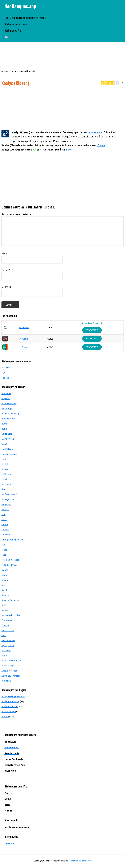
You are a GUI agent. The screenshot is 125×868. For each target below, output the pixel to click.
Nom (5, 253)
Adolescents (95, 132)
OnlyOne (6, 535)
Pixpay (5, 550)
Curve (4, 444)
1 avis (69, 150)
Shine (4, 585)
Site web (6, 287)
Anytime (6, 398)
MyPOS (5, 509)
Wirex (4, 656)
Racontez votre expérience (16, 214)
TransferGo (7, 620)
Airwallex (24, 339)
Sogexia (5, 378)
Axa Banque (7, 408)
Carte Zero (7, 434)
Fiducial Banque (9, 454)
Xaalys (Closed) (9, 671)
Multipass (6, 504)
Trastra (5, 625)
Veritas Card (8, 630)
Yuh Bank (6, 681)
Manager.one (8, 499)
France (101, 145)
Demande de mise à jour (80, 861)
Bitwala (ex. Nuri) (10, 414)
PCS (3, 545)
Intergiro (6, 484)
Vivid (4, 635)
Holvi (4, 479)
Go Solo (5, 464)
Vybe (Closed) (8, 645)
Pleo (4, 555)
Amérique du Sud (10, 706)
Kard (4, 489)
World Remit (8, 666)
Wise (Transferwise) (11, 661)
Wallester (24, 327)
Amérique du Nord (10, 701)
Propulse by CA (9, 565)
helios (5, 469)
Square (5, 610)
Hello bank (7, 474)
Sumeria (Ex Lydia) (11, 615)
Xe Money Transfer (11, 676)
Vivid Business (8, 640)
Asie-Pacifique (9, 711)
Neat (4, 519)
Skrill (4, 590)
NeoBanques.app (20, 6)
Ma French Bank (9, 494)
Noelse (5, 529)
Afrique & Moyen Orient (13, 696)
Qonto (5, 570)
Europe (5, 716)
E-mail (6, 270)
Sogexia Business (10, 600)
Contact (9, 843)
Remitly (6, 575)
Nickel (5, 524)
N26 (3, 373)
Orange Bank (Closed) (13, 540)
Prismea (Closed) (10, 560)
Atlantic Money (9, 403)
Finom (5, 459)
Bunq (24, 347)
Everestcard (7, 449)
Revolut (5, 580)
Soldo (4, 605)
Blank (4, 424)
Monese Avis (12, 747)
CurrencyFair (8, 439)
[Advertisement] (62, 108)
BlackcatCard (8, 419)
